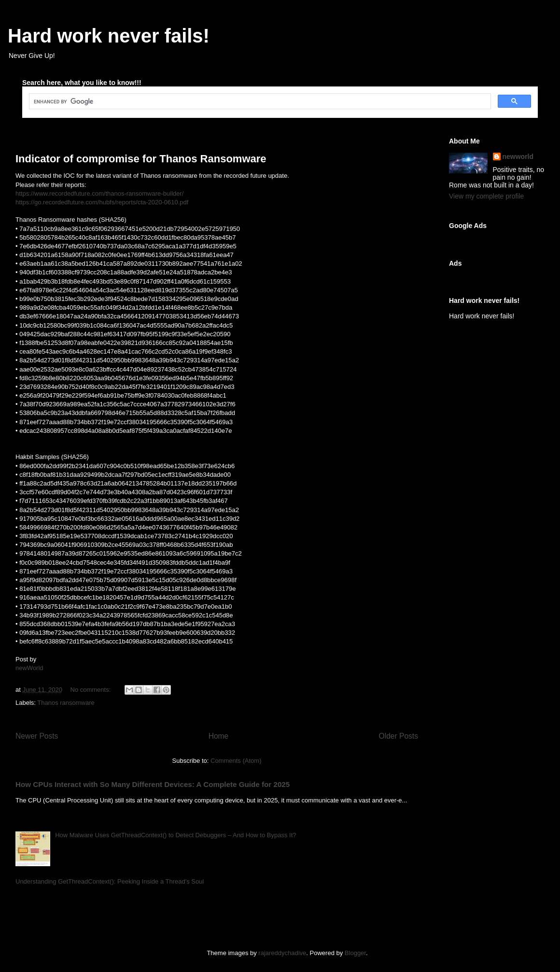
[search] (259, 101)
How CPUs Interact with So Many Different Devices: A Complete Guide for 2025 (153, 784)
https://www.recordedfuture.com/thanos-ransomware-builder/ (99, 193)
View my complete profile (486, 196)
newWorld (29, 668)
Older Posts (399, 736)
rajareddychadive (282, 953)
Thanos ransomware (66, 703)
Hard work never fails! (109, 36)
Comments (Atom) (236, 761)
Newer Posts (37, 736)
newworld (518, 157)
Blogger (355, 953)
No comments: (91, 690)
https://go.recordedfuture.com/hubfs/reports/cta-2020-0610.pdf (102, 202)
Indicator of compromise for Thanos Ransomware (141, 159)
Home (219, 736)
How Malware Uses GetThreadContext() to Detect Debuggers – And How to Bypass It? (175, 835)
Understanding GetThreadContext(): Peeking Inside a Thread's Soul (110, 881)
